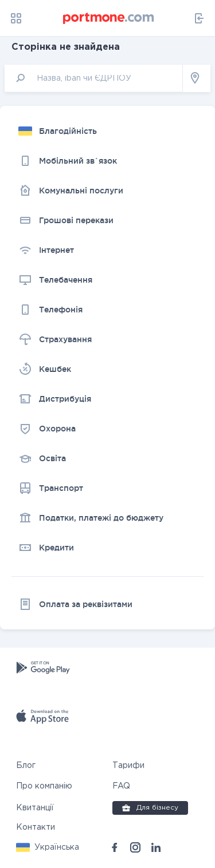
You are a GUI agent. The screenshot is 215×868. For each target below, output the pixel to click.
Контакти (36, 827)
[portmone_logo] (109, 18)
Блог (26, 766)
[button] (48, 847)
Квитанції (35, 808)
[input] (94, 78)
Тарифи (128, 766)
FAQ (121, 786)
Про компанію (44, 786)
